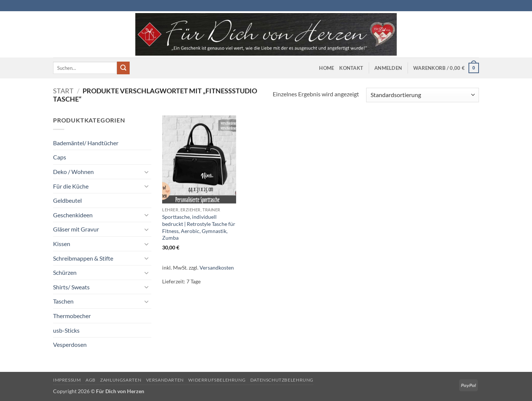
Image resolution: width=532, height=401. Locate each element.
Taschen (63, 301)
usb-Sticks (66, 330)
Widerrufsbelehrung (217, 380)
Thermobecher (72, 316)
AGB (91, 380)
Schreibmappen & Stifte (83, 258)
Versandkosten (217, 268)
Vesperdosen (70, 344)
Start (63, 91)
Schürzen (65, 272)
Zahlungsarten (121, 380)
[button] (388, 68)
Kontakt (351, 68)
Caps (60, 157)
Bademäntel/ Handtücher (86, 143)
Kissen (62, 244)
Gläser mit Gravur (76, 229)
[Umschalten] (147, 172)
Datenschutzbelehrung (282, 380)
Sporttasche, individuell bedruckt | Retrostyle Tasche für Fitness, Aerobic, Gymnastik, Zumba (199, 227)
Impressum (67, 380)
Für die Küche (71, 186)
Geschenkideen (73, 215)
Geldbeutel (67, 200)
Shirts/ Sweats (71, 287)
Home (327, 68)
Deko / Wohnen (73, 172)
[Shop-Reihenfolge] (423, 95)
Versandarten (165, 380)
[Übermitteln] (123, 68)
